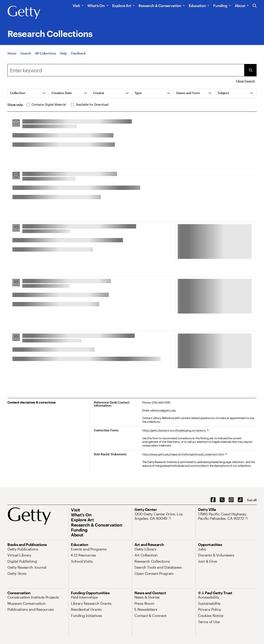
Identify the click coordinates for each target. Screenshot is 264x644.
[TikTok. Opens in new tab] (240, 500)
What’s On (96, 6)
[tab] (28, 93)
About (240, 6)
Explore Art (122, 6)
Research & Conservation (160, 6)
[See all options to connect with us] (252, 500)
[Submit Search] (250, 70)
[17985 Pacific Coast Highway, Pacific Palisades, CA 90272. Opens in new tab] (227, 516)
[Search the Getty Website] (255, 6)
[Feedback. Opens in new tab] (78, 54)
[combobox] (126, 70)
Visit (76, 6)
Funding (220, 6)
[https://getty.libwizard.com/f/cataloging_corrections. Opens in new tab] (175, 431)
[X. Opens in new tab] (222, 500)
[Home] (12, 54)
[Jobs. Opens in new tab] (202, 549)
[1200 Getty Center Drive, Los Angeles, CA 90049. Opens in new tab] (164, 516)
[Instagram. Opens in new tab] (231, 500)
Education (197, 6)
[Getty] (24, 13)
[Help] (63, 54)
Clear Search (245, 81)
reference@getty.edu (163, 410)
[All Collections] (46, 54)
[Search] (26, 54)
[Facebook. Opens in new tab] (213, 500)
